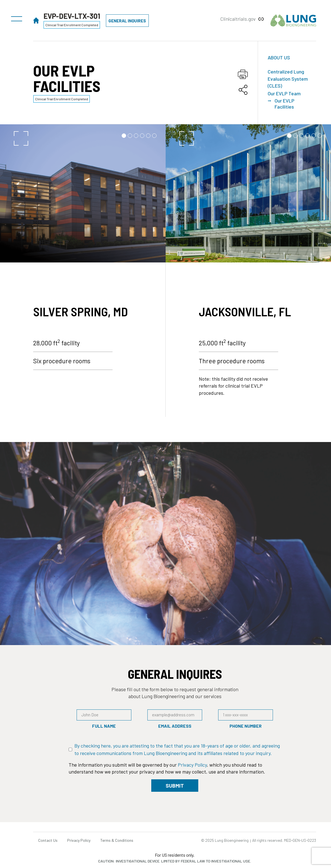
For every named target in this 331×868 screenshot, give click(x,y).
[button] (17, 18)
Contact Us (48, 840)
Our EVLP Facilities (284, 104)
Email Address (175, 726)
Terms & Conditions (120, 840)
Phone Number (246, 726)
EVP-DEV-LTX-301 (72, 16)
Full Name (104, 726)
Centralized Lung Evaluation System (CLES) (288, 78)
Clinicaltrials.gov (238, 19)
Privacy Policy (192, 765)
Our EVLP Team (284, 93)
